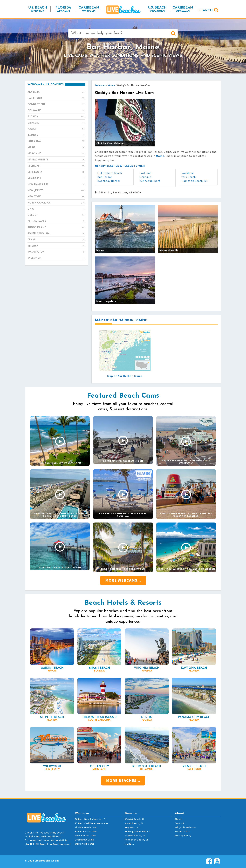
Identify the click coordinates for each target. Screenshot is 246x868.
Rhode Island (56, 228)
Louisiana (56, 141)
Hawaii (56, 129)
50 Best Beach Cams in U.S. (91, 819)
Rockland (188, 173)
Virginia (56, 246)
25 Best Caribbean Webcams (91, 823)
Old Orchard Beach (110, 173)
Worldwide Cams (84, 844)
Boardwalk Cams (84, 840)
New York (56, 197)
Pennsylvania (56, 221)
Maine (56, 148)
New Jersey (56, 191)
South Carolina (56, 234)
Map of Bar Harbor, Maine (125, 376)
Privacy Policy (183, 836)
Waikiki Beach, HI (135, 819)
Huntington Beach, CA (138, 832)
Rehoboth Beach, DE (137, 840)
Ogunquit (146, 177)
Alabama (56, 92)
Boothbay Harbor (109, 181)
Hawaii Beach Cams (86, 832)
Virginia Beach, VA (135, 836)
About (178, 819)
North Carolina (56, 203)
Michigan (56, 166)
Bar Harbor (105, 177)
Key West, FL (132, 828)
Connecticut (56, 105)
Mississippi (56, 178)
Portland (145, 173)
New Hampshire (56, 185)
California (56, 98)
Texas (56, 240)
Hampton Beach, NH (195, 181)
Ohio (56, 209)
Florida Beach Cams (86, 828)
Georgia (56, 123)
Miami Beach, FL (134, 823)
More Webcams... (123, 580)
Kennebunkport (150, 181)
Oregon (56, 215)
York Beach (189, 177)
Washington (56, 252)
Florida (56, 117)
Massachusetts (56, 160)
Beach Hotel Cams (85, 836)
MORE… (129, 844)
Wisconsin (56, 258)
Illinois (56, 135)
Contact (180, 823)
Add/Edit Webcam (185, 828)
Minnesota (56, 172)
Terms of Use (183, 832)
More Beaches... (123, 781)
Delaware (56, 111)
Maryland (56, 154)
